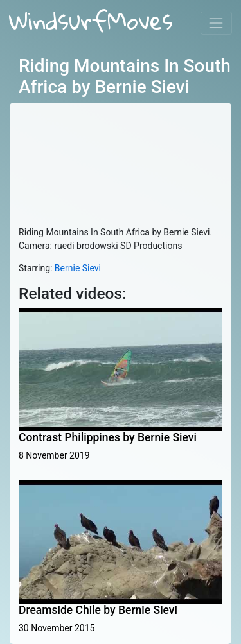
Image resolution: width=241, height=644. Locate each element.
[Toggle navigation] (216, 23)
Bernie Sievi (78, 268)
